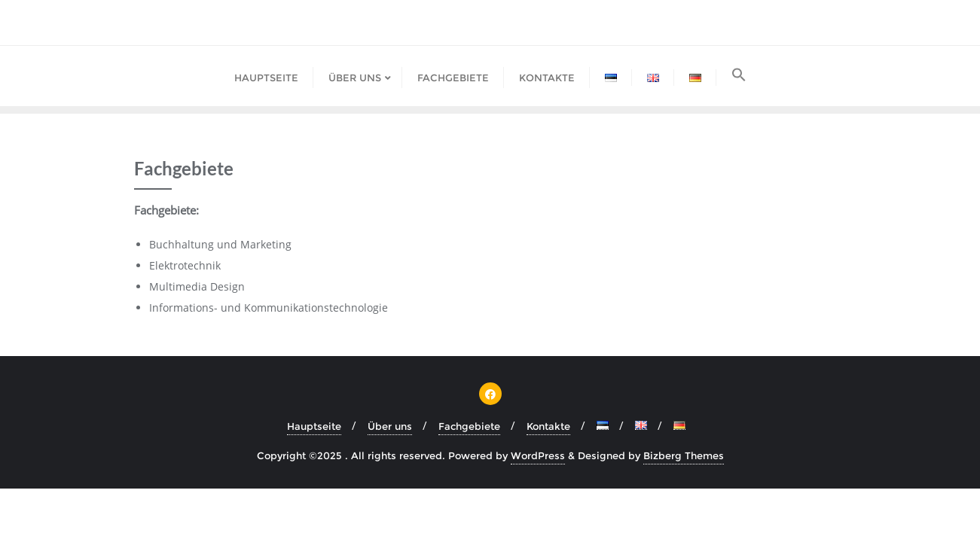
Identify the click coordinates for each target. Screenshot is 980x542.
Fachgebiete (469, 426)
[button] (739, 76)
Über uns (390, 426)
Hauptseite (314, 426)
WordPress (538, 455)
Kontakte (548, 426)
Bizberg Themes (684, 455)
